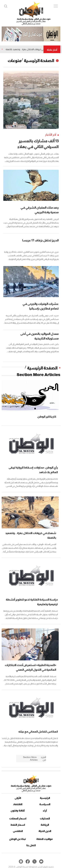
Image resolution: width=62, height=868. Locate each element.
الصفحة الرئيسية (39, 61)
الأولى (18, 798)
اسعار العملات (18, 818)
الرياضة (45, 825)
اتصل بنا (31, 845)
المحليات (45, 818)
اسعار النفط (18, 825)
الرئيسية (45, 798)
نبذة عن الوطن (17, 839)
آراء (45, 811)
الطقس (18, 831)
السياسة (45, 804)
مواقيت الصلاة (45, 839)
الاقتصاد (18, 804)
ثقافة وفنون (18, 811)
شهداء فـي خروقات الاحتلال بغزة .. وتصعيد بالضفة (28, 49)
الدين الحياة (45, 831)
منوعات (15, 61)
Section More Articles (39, 375)
